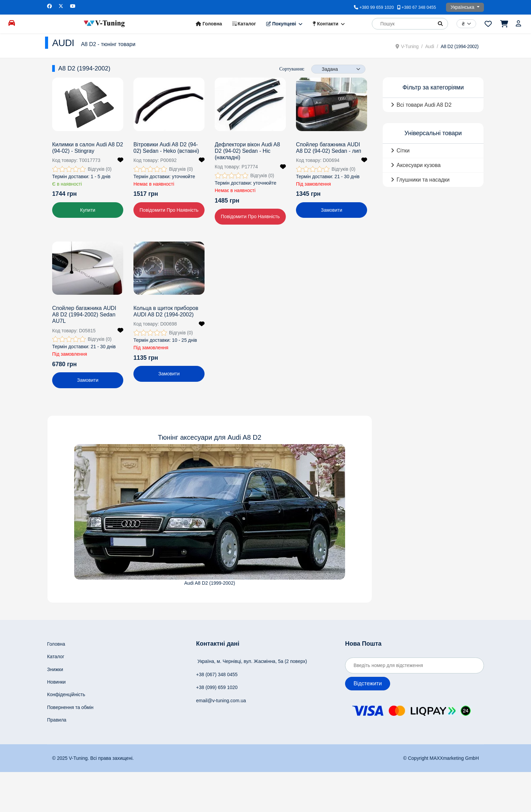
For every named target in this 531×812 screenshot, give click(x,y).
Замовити (331, 210)
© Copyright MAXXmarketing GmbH (441, 758)
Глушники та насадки (423, 180)
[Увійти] (519, 24)
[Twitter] (61, 6)
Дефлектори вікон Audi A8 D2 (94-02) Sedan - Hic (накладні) (247, 151)
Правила (57, 720)
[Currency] (466, 24)
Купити (88, 210)
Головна (209, 24)
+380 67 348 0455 (419, 7)
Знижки (55, 669)
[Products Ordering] (338, 69)
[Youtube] (73, 6)
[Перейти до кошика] (504, 24)
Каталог (244, 24)
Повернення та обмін (70, 707)
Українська (463, 7)
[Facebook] (49, 6)
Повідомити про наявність (169, 210)
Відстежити (368, 683)
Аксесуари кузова (419, 165)
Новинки (56, 682)
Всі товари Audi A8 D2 (424, 105)
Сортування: (292, 69)
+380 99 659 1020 (377, 7)
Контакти (325, 24)
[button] (440, 24)
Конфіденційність (66, 694)
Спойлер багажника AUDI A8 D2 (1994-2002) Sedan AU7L (84, 315)
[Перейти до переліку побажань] (488, 24)
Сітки (403, 151)
